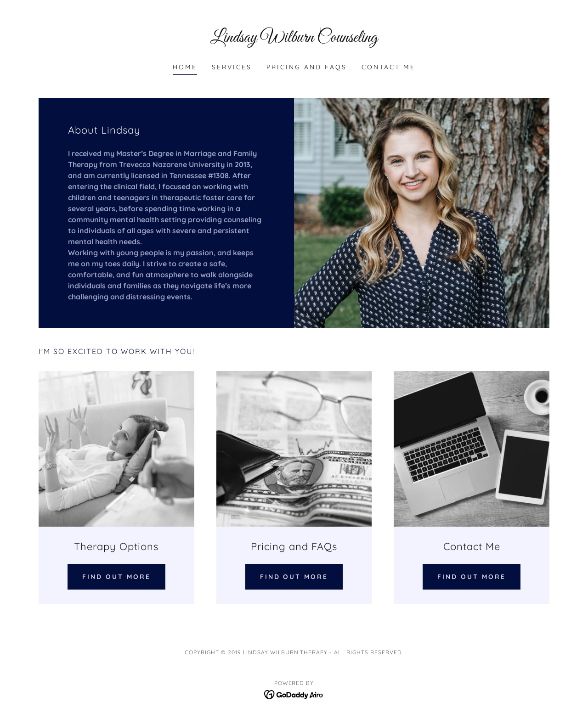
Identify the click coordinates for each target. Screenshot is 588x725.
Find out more (116, 577)
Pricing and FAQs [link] (307, 67)
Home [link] (185, 67)
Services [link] (232, 67)
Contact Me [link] (388, 67)
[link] (294, 39)
